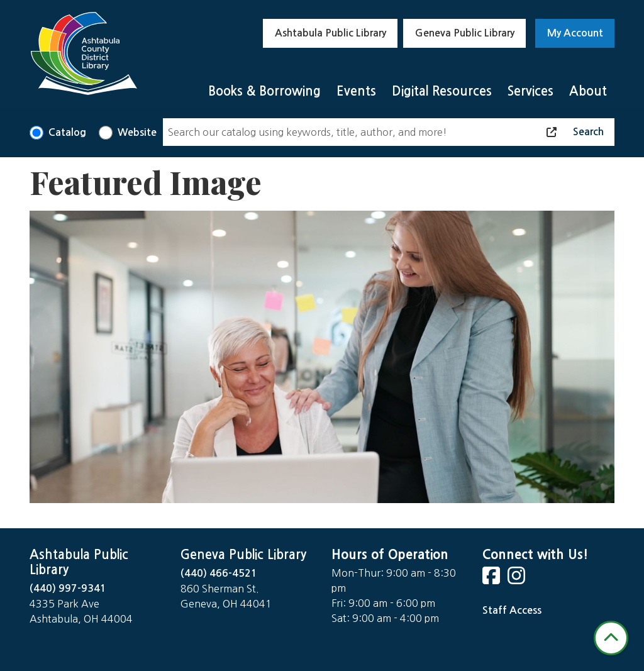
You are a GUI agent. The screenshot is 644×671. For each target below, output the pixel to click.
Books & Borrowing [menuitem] (264, 91)
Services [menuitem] (530, 91)
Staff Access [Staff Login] (512, 610)
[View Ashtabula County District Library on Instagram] (518, 579)
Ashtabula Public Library (330, 33)
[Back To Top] (611, 638)
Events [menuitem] (356, 91)
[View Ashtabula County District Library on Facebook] (492, 579)
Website (137, 132)
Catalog (67, 132)
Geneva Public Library (465, 33)
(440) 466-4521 (219, 573)
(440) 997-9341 (68, 588)
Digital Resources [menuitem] (442, 91)
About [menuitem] (588, 91)
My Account (575, 33)
